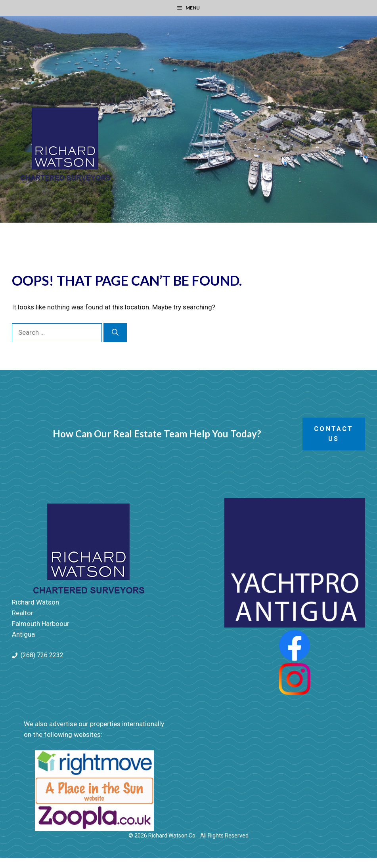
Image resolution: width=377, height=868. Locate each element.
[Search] (115, 332)
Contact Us (334, 434)
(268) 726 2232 (42, 655)
